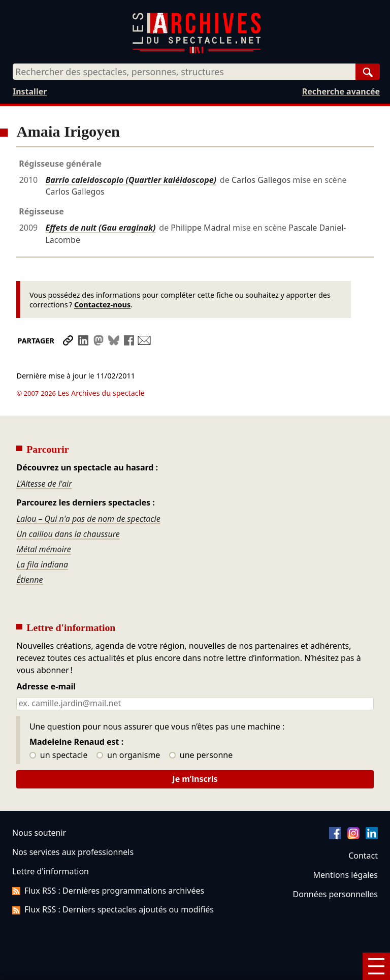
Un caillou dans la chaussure (68, 534)
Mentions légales (346, 875)
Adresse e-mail (46, 687)
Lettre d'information (51, 871)
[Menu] (376, 966)
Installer (30, 91)
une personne (201, 755)
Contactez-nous (102, 305)
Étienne (29, 580)
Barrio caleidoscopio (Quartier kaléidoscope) (131, 180)
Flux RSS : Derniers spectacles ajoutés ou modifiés (113, 909)
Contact (363, 856)
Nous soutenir (39, 833)
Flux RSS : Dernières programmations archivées (108, 891)
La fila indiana (42, 564)
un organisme (128, 755)
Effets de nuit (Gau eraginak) (100, 228)
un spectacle (59, 755)
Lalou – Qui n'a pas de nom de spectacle (88, 519)
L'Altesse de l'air (44, 484)
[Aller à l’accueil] (197, 51)
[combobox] (184, 72)
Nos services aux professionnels (73, 852)
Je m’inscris (195, 779)
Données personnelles (335, 894)
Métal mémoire (43, 549)
